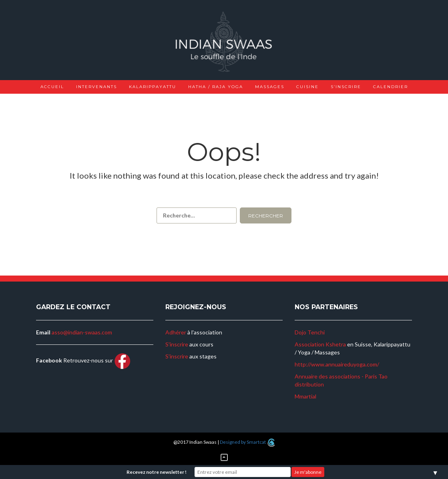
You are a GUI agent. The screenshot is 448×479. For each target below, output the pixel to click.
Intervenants (96, 87)
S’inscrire (346, 87)
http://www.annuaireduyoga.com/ (337, 364)
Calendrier (391, 87)
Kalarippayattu (153, 87)
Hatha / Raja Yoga (216, 87)
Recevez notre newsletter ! (157, 472)
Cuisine (307, 87)
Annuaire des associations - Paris (336, 376)
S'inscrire (177, 344)
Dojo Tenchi (310, 332)
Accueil (52, 87)
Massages (270, 87)
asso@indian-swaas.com (82, 332)
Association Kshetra (320, 344)
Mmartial (305, 396)
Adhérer (176, 332)
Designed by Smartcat (247, 442)
